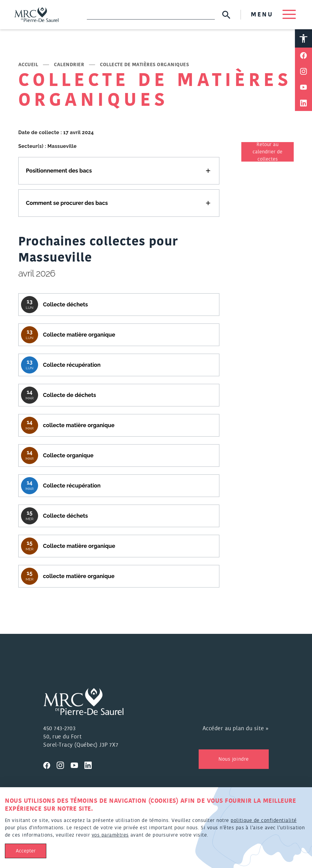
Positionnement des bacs (59, 171)
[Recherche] (151, 15)
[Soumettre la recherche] (226, 15)
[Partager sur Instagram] (303, 72)
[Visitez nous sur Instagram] (64, 765)
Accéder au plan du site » (236, 729)
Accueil (28, 65)
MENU (273, 15)
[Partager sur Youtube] (303, 88)
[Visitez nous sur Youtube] (78, 765)
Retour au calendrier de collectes (268, 152)
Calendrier (69, 65)
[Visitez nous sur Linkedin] (90, 765)
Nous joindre (234, 759)
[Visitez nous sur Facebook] (50, 765)
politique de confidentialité (264, 820)
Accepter (26, 851)
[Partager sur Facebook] (303, 56)
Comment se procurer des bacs (67, 203)
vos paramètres (110, 835)
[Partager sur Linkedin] (303, 103)
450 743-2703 (59, 729)
